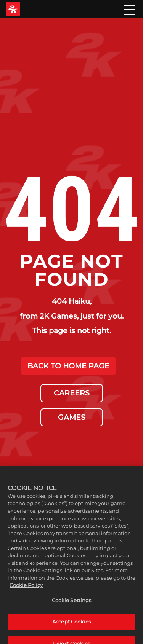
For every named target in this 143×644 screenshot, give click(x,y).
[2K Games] (13, 9)
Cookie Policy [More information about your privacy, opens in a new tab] (26, 591)
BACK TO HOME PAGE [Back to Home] (68, 366)
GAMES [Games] (72, 417)
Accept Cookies (71, 628)
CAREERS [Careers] (72, 393)
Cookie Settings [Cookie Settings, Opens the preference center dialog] (72, 606)
